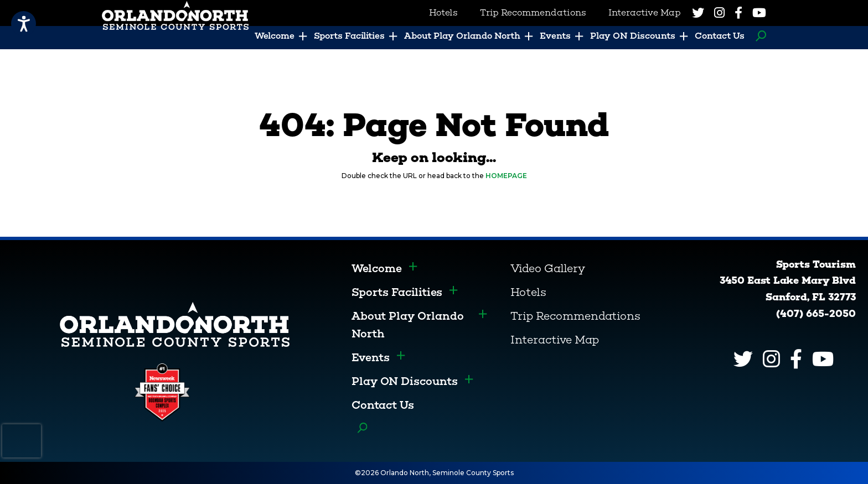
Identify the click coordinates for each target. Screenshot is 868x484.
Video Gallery (548, 268)
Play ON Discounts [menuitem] (633, 36)
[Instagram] (719, 13)
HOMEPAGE (506, 176)
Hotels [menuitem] (443, 12)
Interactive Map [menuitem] (645, 12)
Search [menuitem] (758, 36)
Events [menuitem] (555, 36)
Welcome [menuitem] (275, 36)
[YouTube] (759, 13)
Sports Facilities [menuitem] (349, 36)
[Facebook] (738, 13)
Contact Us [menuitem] (720, 36)
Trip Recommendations (575, 316)
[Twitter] (698, 13)
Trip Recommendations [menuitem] (533, 12)
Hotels (528, 292)
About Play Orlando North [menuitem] (462, 36)
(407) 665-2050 (816, 314)
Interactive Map (555, 340)
